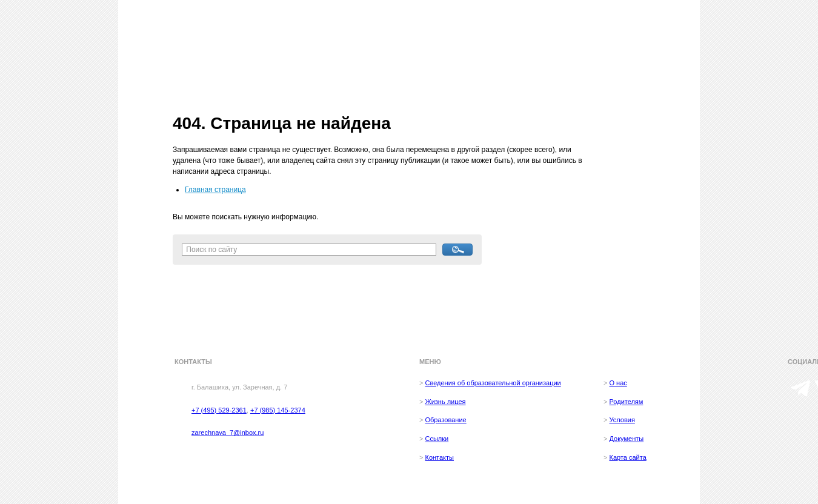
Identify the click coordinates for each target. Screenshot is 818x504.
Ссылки (437, 439)
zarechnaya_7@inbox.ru (228, 433)
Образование (445, 420)
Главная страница (215, 190)
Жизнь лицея (445, 402)
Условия (622, 420)
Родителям (626, 402)
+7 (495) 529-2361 (219, 410)
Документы (626, 439)
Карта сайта (627, 457)
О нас (618, 383)
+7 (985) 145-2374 (278, 410)
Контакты (439, 457)
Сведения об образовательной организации (493, 383)
